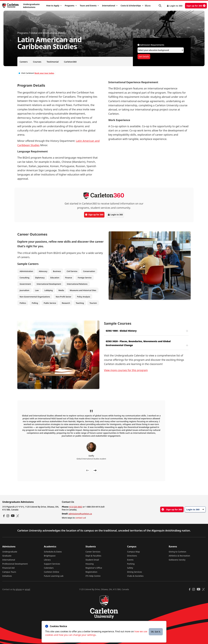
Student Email (92, 560)
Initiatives (7, 576)
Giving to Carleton (177, 552)
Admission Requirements (151, 45)
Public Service (50, 303)
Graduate (7, 556)
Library (47, 560)
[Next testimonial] (95, 470)
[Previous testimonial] (88, 470)
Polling (35, 303)
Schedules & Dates (53, 552)
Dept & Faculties (93, 556)
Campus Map (133, 552)
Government (25, 284)
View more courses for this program (126, 370)
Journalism (24, 290)
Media (61, 290)
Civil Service (72, 271)
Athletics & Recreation (179, 556)
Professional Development (15, 564)
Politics (23, 303)
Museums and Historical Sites (83, 290)
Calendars (49, 568)
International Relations (77, 284)
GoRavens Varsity (177, 560)
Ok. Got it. (156, 632)
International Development (49, 284)
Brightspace (50, 556)
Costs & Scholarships (132, 6)
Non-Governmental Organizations (35, 297)
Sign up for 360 (196, 6)
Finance (68, 278)
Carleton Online (51, 572)
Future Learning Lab (54, 576)
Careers (24, 62)
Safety (130, 568)
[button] (161, 6)
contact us (80, 518)
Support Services (52, 564)
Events (130, 560)
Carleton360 (70, 62)
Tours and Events (89, 6)
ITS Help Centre (93, 576)
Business (57, 271)
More (148, 6)
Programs (71, 6)
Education (55, 278)
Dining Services (134, 572)
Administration (26, 271)
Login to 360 (176, 6)
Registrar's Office (94, 568)
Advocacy (43, 271)
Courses (37, 62)
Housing (90, 564)
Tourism (93, 303)
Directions (132, 556)
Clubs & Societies (135, 576)
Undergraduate (10, 552)
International (110, 6)
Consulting (24, 278)
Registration (91, 572)
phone (19, 589)
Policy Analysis (83, 297)
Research (66, 303)
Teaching (80, 303)
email (27, 589)
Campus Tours (9, 572)
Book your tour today (44, 73)
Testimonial (53, 62)
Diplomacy (40, 278)
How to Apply (54, 6)
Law (37, 290)
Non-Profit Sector (63, 297)
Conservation (89, 271)
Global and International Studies (48, 33)
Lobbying (48, 290)
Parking (131, 564)
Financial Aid (8, 568)
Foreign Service (85, 278)
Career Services (93, 552)
